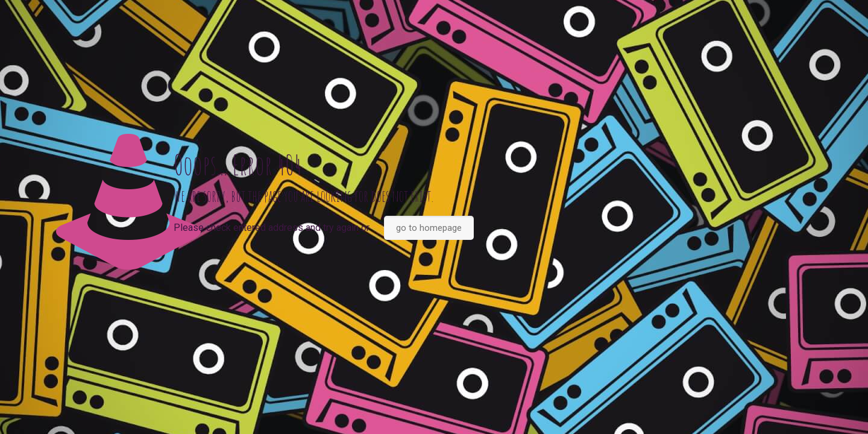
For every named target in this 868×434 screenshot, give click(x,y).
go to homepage (429, 228)
